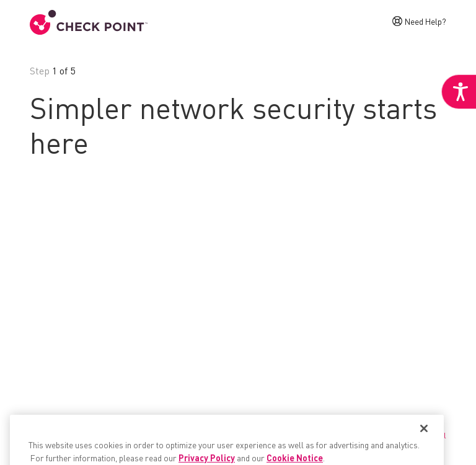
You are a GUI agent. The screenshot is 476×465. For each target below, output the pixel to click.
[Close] (424, 443)
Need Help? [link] (425, 21)
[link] (459, 92)
